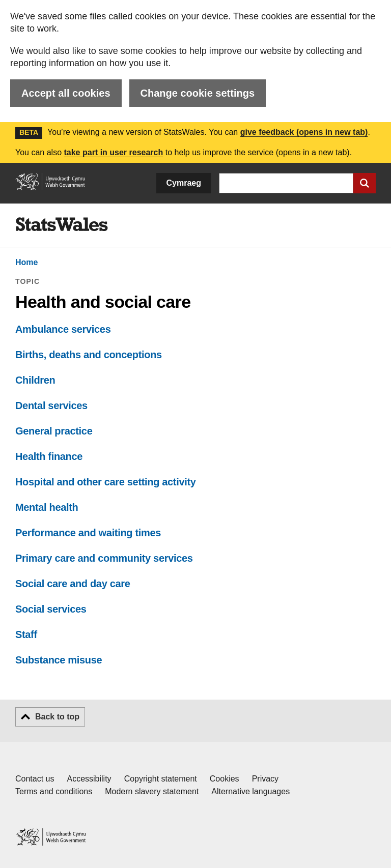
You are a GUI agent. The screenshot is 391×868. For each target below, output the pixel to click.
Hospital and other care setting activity (106, 482)
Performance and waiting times (88, 533)
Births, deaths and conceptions (89, 355)
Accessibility (89, 779)
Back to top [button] (57, 717)
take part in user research (113, 152)
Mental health (47, 507)
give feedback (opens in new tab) (304, 132)
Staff (26, 634)
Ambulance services (63, 329)
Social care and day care (73, 584)
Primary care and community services (104, 558)
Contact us (35, 779)
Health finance (49, 456)
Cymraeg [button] (184, 183)
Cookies (225, 779)
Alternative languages (250, 791)
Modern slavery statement (152, 791)
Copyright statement (161, 779)
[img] (62, 224)
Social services (51, 609)
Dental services (51, 406)
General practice (54, 431)
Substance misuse (59, 660)
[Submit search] (365, 183)
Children (35, 380)
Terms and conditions (54, 791)
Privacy (265, 779)
